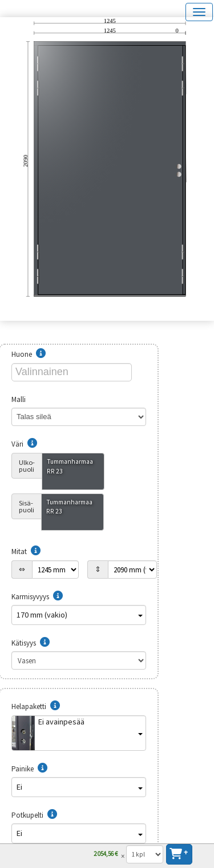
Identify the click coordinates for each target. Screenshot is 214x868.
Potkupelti (34, 815)
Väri (24, 444)
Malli (25, 399)
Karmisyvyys (37, 597)
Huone (29, 354)
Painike (29, 769)
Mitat (26, 552)
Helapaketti (36, 706)
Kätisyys (31, 643)
